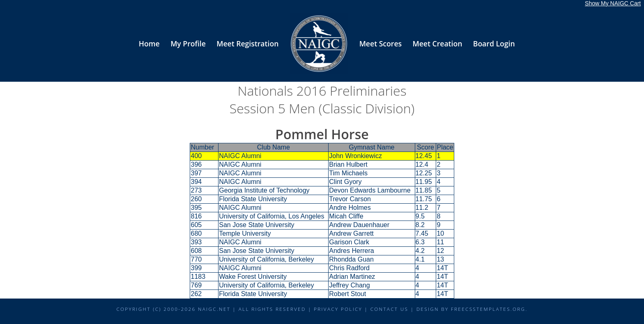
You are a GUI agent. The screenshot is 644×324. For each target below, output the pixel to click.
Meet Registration (247, 44)
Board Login (494, 44)
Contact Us (390, 309)
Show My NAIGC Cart (613, 3)
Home (149, 44)
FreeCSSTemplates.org (488, 309)
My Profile (188, 44)
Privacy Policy (338, 309)
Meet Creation (438, 44)
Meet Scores (381, 44)
